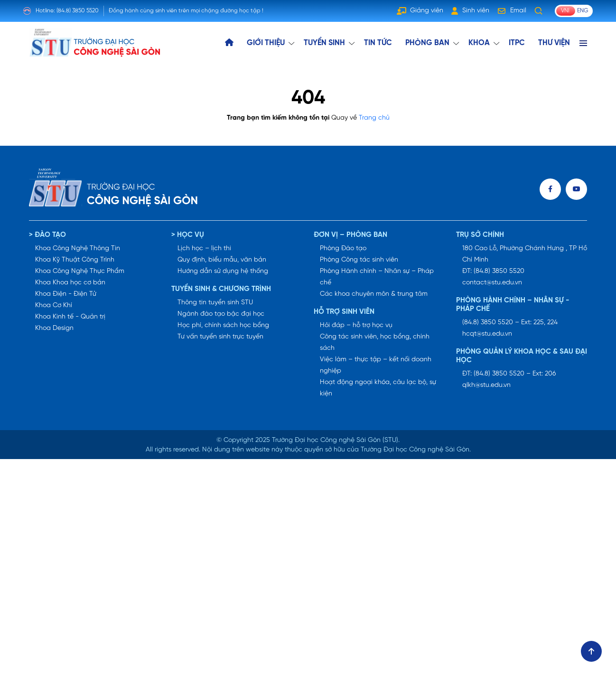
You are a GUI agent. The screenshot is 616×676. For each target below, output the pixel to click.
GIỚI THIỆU (266, 43)
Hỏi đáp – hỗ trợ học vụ (356, 325)
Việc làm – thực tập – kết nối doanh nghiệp (376, 365)
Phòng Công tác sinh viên (359, 260)
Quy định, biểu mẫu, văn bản (222, 260)
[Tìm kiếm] (539, 11)
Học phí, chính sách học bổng (223, 325)
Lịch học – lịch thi (204, 249)
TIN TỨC (378, 43)
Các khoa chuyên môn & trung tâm (374, 294)
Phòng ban (427, 43)
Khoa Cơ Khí (54, 305)
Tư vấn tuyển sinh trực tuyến (220, 337)
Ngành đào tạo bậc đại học (221, 314)
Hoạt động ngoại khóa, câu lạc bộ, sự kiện (378, 388)
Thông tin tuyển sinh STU (215, 303)
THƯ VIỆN (554, 43)
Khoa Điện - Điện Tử (66, 294)
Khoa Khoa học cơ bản (70, 283)
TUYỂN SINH (324, 43)
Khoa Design (54, 328)
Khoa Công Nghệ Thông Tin (78, 249)
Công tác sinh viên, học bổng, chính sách (375, 343)
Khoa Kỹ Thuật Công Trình (75, 260)
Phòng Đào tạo (343, 249)
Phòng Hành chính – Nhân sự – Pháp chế (377, 277)
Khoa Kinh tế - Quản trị (70, 317)
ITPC (517, 43)
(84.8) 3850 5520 (78, 11)
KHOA (479, 43)
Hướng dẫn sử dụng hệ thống (223, 271)
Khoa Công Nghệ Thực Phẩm (80, 271)
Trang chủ (374, 118)
